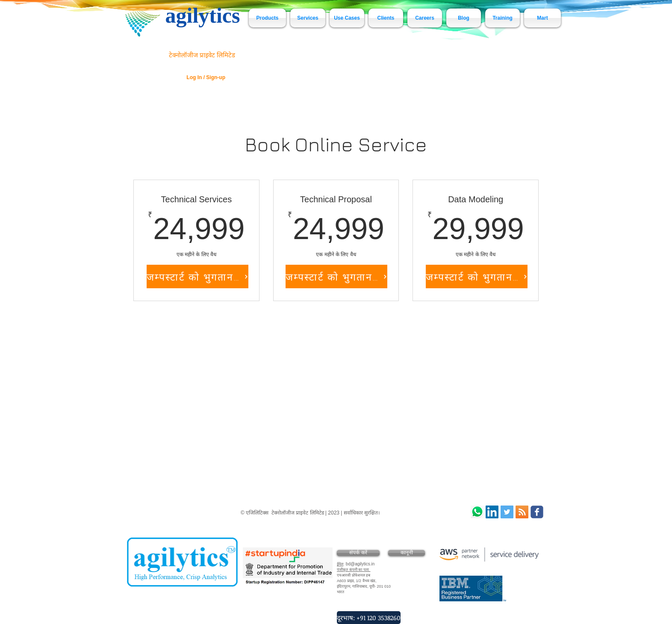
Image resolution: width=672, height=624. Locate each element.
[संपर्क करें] (358, 553)
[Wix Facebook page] (537, 512)
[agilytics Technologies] (507, 512)
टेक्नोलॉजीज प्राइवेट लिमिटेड (202, 55)
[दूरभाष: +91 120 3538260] (369, 618)
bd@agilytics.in (360, 564)
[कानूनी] (407, 553)
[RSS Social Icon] (522, 512)
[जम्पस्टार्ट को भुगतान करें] (197, 277)
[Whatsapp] (477, 512)
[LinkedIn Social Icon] (492, 512)
